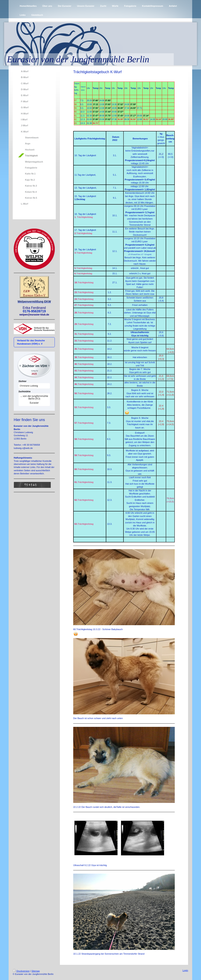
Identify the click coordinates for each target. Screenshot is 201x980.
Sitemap (35, 971)
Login (185, 970)
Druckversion (21, 971)
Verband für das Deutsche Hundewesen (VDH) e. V (31, 342)
